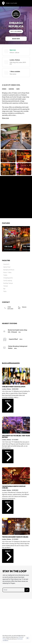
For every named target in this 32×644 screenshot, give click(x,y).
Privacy (5, 639)
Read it (8, 404)
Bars (18, 89)
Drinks (4, 89)
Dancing (11, 89)
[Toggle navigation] (27, 3)
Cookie (20, 637)
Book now (16, 39)
